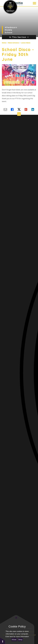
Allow (14, 639)
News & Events (14, 43)
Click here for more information (17, 637)
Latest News (26, 43)
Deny (20, 639)
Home (4, 43)
